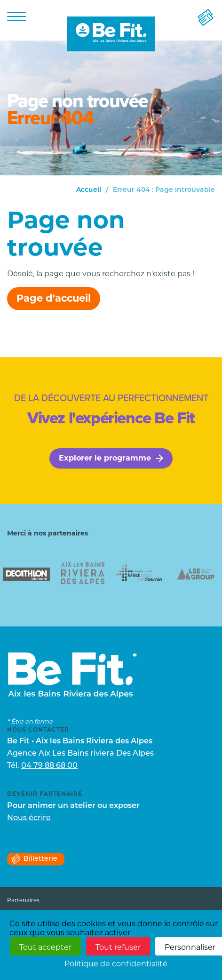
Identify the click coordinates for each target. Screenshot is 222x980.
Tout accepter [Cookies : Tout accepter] (45, 947)
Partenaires (23, 900)
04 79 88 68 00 (49, 766)
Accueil (89, 190)
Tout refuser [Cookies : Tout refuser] (118, 947)
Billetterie (34, 859)
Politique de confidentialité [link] (116, 964)
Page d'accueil (54, 298)
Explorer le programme (111, 458)
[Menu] (16, 16)
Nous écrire (29, 818)
